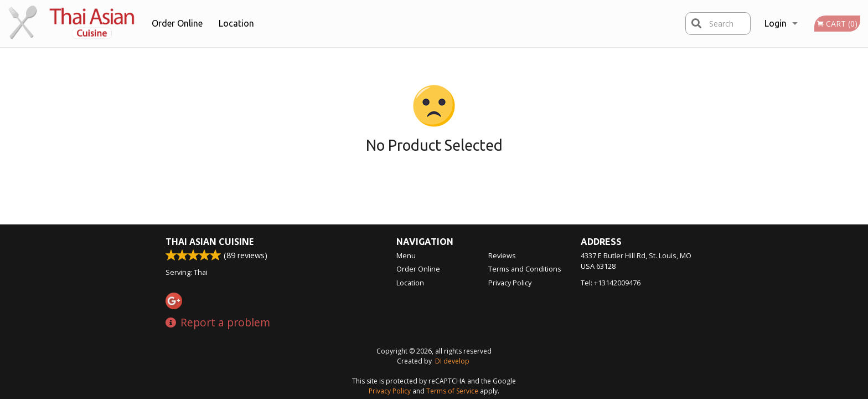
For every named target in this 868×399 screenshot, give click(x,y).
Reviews (502, 255)
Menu (406, 255)
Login (776, 23)
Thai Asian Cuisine (210, 242)
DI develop (452, 361)
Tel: (611, 283)
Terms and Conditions (525, 269)
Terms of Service (452, 391)
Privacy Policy (510, 283)
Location (236, 23)
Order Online (177, 23)
